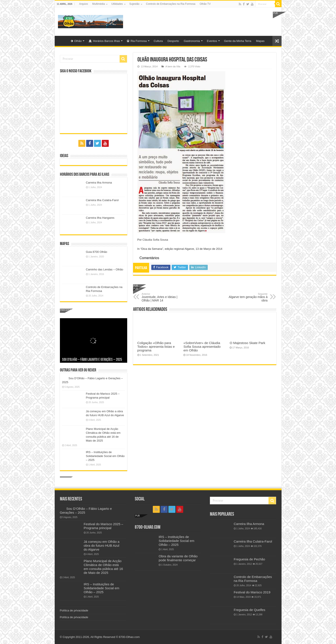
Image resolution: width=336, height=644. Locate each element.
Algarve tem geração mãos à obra (245, 297)
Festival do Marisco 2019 (252, 592)
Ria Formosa (137, 41)
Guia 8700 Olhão (97, 252)
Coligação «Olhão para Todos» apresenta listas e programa (156, 347)
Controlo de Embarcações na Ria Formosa (171, 4)
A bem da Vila (173, 66)
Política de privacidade (74, 610)
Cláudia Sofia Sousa (155, 240)
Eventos (212, 41)
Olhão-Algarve (63, 40)
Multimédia (99, 4)
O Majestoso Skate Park (247, 343)
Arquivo (83, 4)
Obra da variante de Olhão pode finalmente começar (178, 558)
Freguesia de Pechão (250, 559)
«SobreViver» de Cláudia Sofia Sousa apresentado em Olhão (202, 347)
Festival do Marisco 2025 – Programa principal (104, 526)
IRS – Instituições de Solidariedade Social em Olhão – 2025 (105, 456)
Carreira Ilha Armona (99, 183)
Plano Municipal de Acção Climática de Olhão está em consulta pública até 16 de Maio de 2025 (103, 567)
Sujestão (134, 4)
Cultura (158, 41)
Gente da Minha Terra (238, 41)
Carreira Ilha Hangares (100, 218)
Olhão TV (205, 4)
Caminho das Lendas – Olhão (105, 269)
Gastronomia (192, 41)
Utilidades (117, 4)
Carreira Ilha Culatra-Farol (102, 200)
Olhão (76, 41)
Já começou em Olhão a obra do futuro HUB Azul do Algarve (102, 545)
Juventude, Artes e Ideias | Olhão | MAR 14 (164, 297)
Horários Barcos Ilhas (104, 41)
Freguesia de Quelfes (250, 610)
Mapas (260, 41)
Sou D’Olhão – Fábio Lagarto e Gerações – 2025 (92, 360)
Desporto (173, 41)
